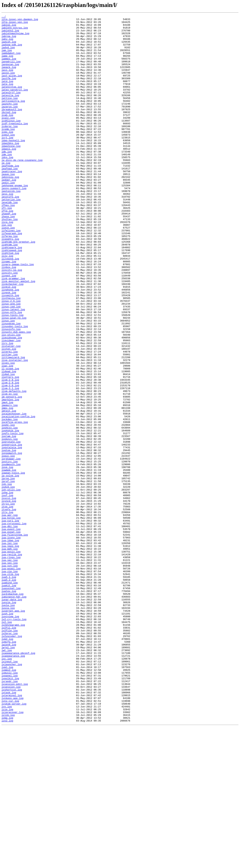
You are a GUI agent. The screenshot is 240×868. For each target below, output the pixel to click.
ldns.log (7, 186)
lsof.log (7, 592)
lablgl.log (9, 27)
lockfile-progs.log (15, 504)
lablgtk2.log (10, 34)
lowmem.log (9, 561)
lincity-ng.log (12, 321)
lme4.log (7, 480)
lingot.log (9, 328)
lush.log (7, 734)
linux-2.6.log (11, 358)
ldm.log (7, 183)
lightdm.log (10, 291)
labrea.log (9, 41)
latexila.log (10, 112)
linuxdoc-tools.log (15, 389)
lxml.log (7, 798)
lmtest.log (9, 490)
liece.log (8, 270)
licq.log (7, 264)
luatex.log (9, 706)
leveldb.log (10, 240)
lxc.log (7, 788)
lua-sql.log (10, 673)
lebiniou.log (10, 210)
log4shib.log (10, 514)
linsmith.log (10, 352)
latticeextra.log (13, 118)
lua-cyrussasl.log (14, 625)
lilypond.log (10, 308)
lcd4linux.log (11, 142)
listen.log (9, 416)
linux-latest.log (13, 368)
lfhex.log (8, 243)
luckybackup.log (12, 710)
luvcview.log (10, 737)
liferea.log (10, 281)
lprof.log (8, 575)
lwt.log (7, 777)
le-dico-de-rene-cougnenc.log (22, 189)
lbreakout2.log (12, 128)
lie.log (7, 267)
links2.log (9, 341)
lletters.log (10, 450)
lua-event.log (11, 632)
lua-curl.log (10, 622)
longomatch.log (12, 541)
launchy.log (10, 122)
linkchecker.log (12, 338)
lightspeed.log (12, 297)
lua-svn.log (10, 676)
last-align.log (12, 88)
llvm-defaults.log (14, 466)
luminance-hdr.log (14, 713)
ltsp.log (7, 605)
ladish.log (9, 47)
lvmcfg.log (9, 767)
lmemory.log (10, 483)
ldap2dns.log (10, 169)
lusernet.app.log (13, 730)
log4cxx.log (10, 510)
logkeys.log (10, 524)
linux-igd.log (11, 365)
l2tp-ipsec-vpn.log (15, 24)
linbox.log (9, 318)
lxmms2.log (9, 801)
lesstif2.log (10, 233)
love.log (7, 558)
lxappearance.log (13, 784)
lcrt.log (7, 162)
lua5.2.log (9, 693)
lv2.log (7, 744)
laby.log (7, 44)
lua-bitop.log (11, 619)
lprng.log (8, 571)
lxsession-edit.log (15, 818)
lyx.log (7, 845)
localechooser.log (14, 494)
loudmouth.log (11, 554)
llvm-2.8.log (10, 453)
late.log (7, 98)
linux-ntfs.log (12, 372)
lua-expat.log (11, 636)
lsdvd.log (8, 581)
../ (4, 17)
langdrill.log (11, 71)
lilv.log (7, 304)
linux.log (8, 382)
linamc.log (9, 311)
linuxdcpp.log (11, 385)
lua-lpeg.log (10, 652)
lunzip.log (9, 720)
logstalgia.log (12, 534)
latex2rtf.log (11, 108)
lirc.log (7, 409)
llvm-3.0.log (10, 460)
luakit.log (9, 700)
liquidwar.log (11, 406)
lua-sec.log (10, 669)
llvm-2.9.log (10, 456)
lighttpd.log (10, 301)
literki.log (10, 419)
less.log (7, 230)
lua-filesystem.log (15, 639)
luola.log (8, 723)
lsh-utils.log (11, 585)
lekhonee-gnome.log (15, 220)
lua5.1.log (9, 690)
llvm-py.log (10, 470)
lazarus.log (10, 125)
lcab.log (7, 135)
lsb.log (7, 578)
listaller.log (11, 412)
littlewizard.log (13, 426)
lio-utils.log (11, 399)
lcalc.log (8, 139)
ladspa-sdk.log (12, 51)
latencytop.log (12, 101)
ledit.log (8, 216)
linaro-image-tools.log (18, 314)
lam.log (7, 57)
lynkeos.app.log (12, 835)
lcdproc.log (10, 149)
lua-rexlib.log (12, 663)
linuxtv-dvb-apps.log (16, 396)
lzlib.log (8, 855)
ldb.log (7, 179)
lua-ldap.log (10, 646)
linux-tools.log (12, 375)
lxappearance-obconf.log (18, 781)
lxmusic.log (10, 805)
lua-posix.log (11, 659)
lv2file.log (10, 754)
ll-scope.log (10, 439)
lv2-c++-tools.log (14, 740)
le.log (6, 193)
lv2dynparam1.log (13, 747)
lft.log (7, 247)
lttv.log (7, 612)
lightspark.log (12, 294)
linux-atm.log (11, 362)
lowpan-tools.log (13, 565)
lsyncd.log (9, 598)
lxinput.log (10, 791)
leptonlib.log (11, 226)
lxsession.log (11, 821)
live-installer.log (15, 429)
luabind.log (10, 696)
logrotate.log (11, 527)
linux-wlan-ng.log (14, 379)
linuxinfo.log (11, 392)
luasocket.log (11, 703)
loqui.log (8, 544)
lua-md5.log (10, 656)
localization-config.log (18, 497)
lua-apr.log (10, 615)
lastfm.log (9, 91)
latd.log (7, 95)
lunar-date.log (12, 717)
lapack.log (9, 78)
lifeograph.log (12, 277)
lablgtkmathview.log (15, 37)
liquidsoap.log (12, 402)
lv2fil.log (9, 750)
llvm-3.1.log (10, 463)
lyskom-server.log (14, 842)
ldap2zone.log (11, 172)
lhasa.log (8, 257)
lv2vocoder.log (12, 761)
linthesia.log (11, 355)
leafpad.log (10, 199)
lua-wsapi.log (11, 679)
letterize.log (11, 237)
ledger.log (9, 213)
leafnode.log (10, 196)
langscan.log (10, 74)
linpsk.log (9, 348)
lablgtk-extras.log (15, 30)
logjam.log (9, 521)
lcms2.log (8, 159)
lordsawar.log (11, 548)
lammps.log (9, 68)
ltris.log (8, 602)
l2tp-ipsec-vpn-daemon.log (20, 20)
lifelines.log (11, 274)
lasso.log (8, 85)
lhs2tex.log (10, 260)
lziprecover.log (12, 852)
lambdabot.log (11, 61)
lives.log (8, 433)
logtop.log (9, 537)
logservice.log (12, 531)
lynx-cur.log (10, 838)
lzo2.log (7, 862)
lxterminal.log (12, 832)
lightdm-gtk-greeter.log (18, 287)
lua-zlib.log (10, 686)
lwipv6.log (9, 771)
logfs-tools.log (12, 517)
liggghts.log (10, 284)
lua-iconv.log (11, 642)
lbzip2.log (9, 132)
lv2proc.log (10, 757)
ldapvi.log (9, 176)
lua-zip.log (10, 683)
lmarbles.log (10, 477)
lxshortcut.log (12, 825)
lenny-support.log (14, 223)
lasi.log (7, 81)
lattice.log (10, 115)
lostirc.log (10, 551)
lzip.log (7, 848)
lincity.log (10, 325)
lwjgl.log (8, 774)
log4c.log (8, 507)
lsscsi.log (9, 595)
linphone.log (10, 345)
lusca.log (8, 727)
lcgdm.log (8, 152)
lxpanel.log (10, 808)
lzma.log (7, 859)
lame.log (7, 64)
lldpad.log (9, 443)
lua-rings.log (11, 666)
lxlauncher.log (12, 794)
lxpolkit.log (10, 811)
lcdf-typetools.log (15, 145)
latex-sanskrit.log (15, 105)
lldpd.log (8, 446)
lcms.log (7, 155)
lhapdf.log (9, 254)
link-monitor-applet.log (18, 335)
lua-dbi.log (10, 629)
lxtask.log (9, 828)
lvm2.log (7, 764)
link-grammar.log (13, 331)
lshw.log (7, 588)
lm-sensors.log (12, 473)
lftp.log (7, 250)
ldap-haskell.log (13, 166)
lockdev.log (10, 500)
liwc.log (7, 436)
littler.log (10, 423)
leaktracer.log (12, 203)
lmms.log (7, 487)
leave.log (8, 206)
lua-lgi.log (10, 649)
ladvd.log (8, 54)
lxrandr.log (10, 815)
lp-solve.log (10, 568)
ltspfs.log (9, 608)
